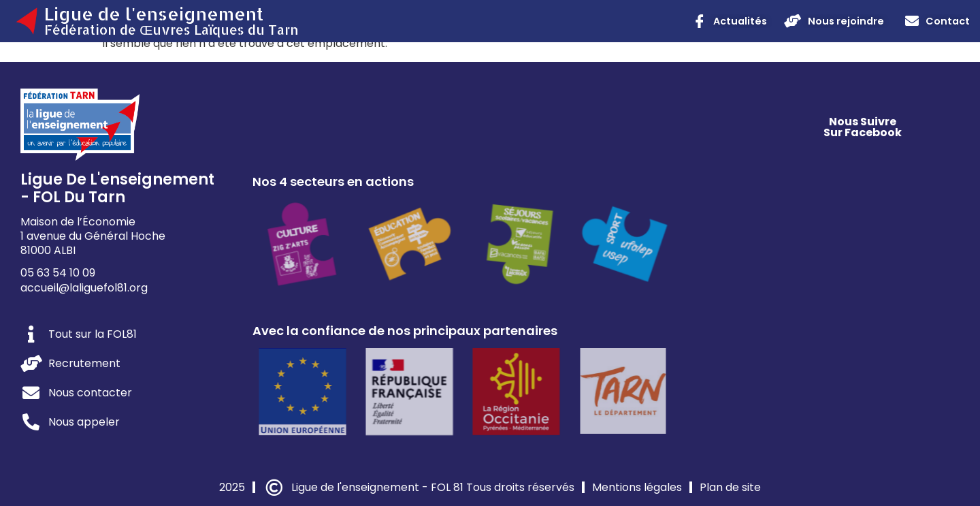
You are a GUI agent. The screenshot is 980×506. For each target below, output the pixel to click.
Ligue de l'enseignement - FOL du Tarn (117, 188)
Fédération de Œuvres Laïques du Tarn (171, 30)
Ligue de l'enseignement (154, 14)
